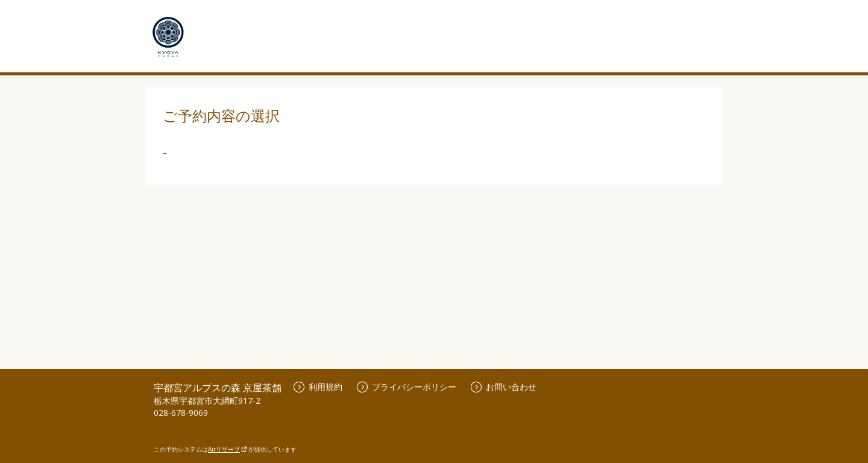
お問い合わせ (504, 387)
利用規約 (318, 387)
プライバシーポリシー (407, 387)
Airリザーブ (228, 449)
